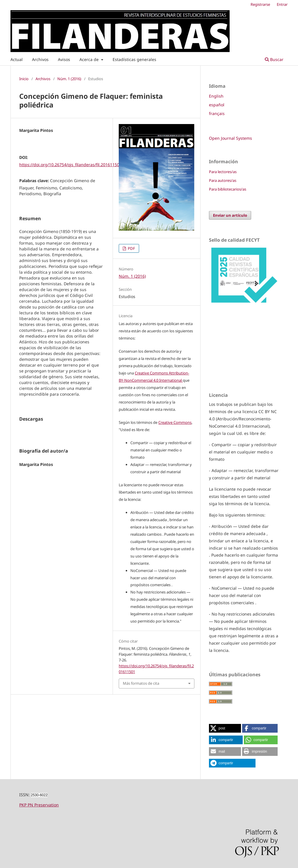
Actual (17, 59)
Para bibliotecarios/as (228, 189)
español (217, 105)
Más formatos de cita (141, 683)
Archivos (40, 59)
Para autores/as (223, 180)
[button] (225, 728)
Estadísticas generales (134, 59)
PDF (131, 248)
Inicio (24, 79)
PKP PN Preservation (39, 805)
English (216, 96)
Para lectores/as (223, 172)
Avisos (64, 59)
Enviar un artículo (230, 215)
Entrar (282, 4)
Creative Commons (175, 422)
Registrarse (260, 4)
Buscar (274, 59)
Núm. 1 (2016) (69, 79)
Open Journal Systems (230, 138)
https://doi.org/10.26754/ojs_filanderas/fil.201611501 (70, 165)
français (217, 113)
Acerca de (90, 59)
